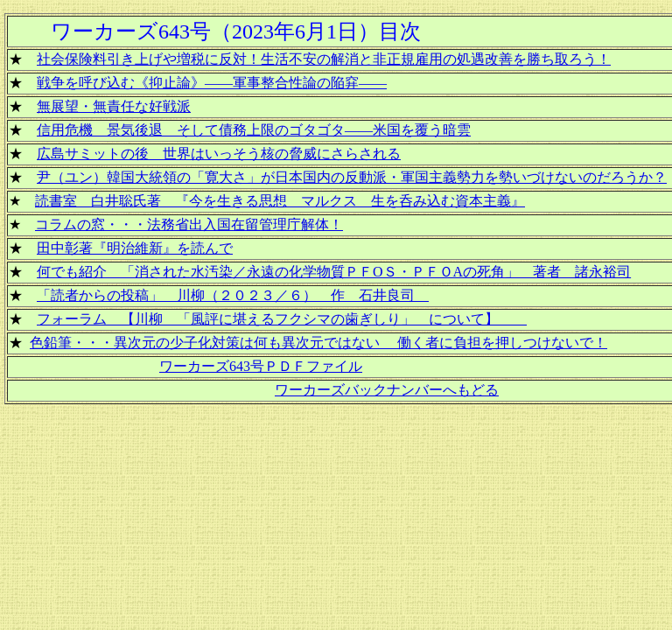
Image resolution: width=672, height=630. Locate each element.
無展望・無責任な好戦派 (114, 106)
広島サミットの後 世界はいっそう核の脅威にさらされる (219, 154)
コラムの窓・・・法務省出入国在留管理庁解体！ (189, 224)
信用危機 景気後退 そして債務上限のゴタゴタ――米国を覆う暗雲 (254, 130)
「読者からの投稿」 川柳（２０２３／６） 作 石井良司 (233, 295)
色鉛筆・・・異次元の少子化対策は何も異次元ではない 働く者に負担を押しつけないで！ (318, 343)
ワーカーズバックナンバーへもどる (387, 390)
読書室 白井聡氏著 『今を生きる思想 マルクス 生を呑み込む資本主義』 (280, 201)
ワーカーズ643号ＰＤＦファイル (261, 366)
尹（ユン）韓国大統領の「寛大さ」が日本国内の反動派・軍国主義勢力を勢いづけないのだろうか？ (352, 177)
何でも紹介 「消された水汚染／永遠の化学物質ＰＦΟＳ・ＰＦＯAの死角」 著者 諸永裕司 (334, 272)
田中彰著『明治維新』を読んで (135, 248)
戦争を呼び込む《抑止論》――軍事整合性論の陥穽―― (212, 83)
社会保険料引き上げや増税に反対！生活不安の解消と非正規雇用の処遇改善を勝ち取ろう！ (324, 59)
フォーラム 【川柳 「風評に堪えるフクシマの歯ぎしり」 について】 (282, 319)
